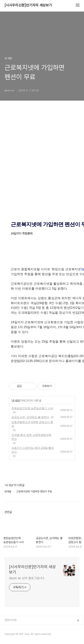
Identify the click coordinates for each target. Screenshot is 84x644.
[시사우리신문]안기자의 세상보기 (28, 5)
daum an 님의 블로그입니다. (27, 578)
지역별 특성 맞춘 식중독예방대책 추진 (31, 437)
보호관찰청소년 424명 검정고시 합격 (32, 424)
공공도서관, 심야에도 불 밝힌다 (30, 417)
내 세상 (16, 400)
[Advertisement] (42, 167)
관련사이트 (11, 620)
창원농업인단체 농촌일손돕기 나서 (32, 408)
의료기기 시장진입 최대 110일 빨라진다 (33, 450)
